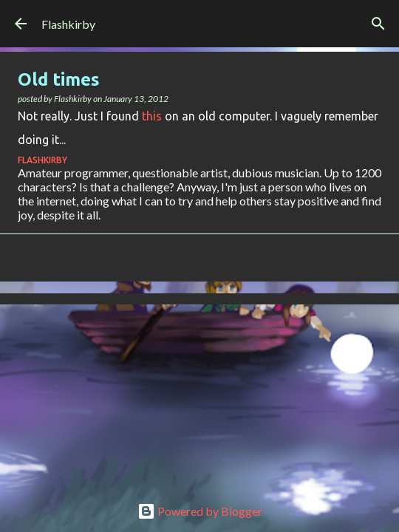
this (152, 116)
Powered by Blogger (200, 511)
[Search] (378, 24)
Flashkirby (68, 24)
